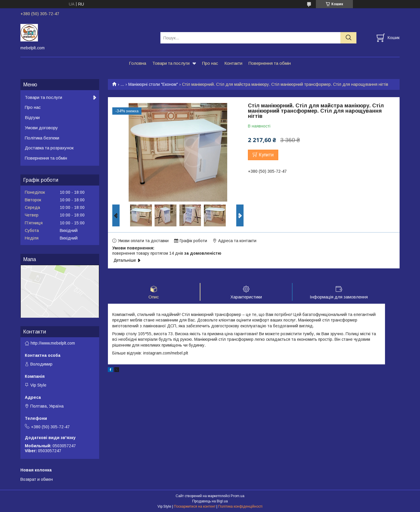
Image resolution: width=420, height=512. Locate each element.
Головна (138, 63)
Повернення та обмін (270, 63)
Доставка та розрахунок (49, 148)
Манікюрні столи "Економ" (153, 84)
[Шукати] (348, 38)
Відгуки (32, 117)
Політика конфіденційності (240, 506)
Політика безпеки (42, 138)
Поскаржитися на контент (195, 506)
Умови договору (41, 128)
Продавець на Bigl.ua (210, 501)
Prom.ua (238, 496)
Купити (266, 155)
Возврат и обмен (37, 479)
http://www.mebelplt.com (53, 343)
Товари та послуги (171, 63)
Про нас (210, 63)
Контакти (233, 63)
